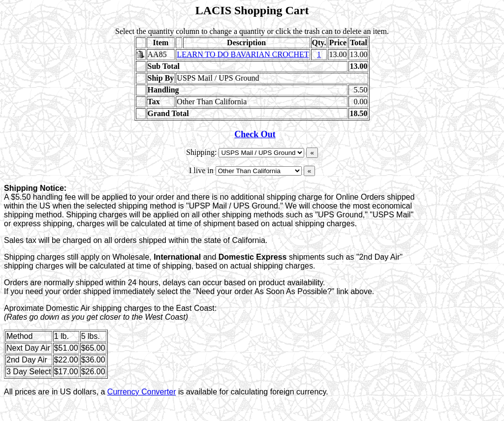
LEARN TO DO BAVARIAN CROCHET (243, 54)
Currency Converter (142, 392)
